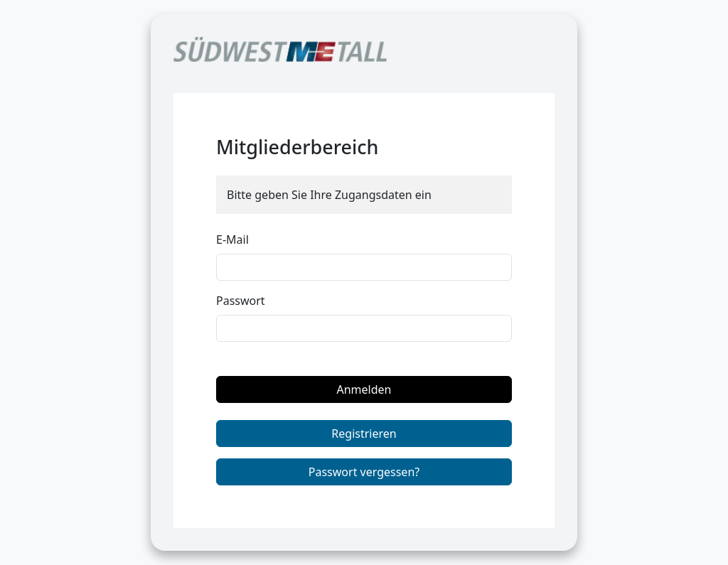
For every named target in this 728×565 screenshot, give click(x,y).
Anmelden (364, 389)
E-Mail (232, 240)
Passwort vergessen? (364, 472)
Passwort (241, 301)
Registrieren (364, 434)
